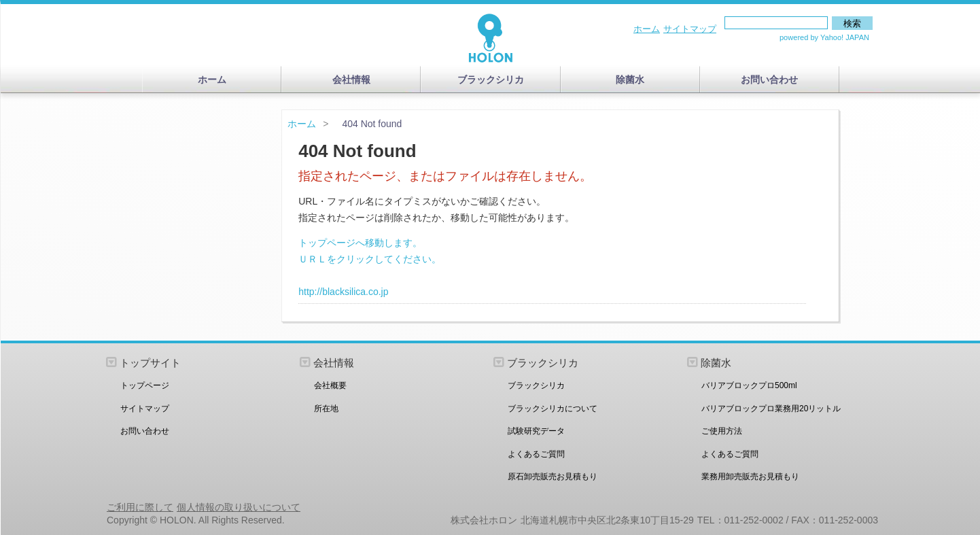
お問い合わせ (769, 80)
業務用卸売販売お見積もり (750, 477)
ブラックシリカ (491, 80)
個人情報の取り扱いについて (239, 507)
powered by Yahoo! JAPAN (824, 37)
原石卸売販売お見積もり (553, 477)
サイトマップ (690, 29)
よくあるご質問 (536, 454)
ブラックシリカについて (553, 409)
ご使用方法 (722, 431)
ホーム (647, 29)
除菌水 (630, 80)
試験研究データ (536, 431)
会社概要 (330, 385)
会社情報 (351, 80)
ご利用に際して (140, 507)
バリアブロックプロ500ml (749, 385)
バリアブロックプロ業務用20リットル (771, 409)
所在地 (326, 409)
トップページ (145, 385)
